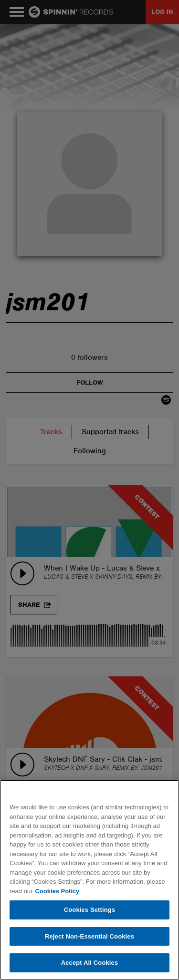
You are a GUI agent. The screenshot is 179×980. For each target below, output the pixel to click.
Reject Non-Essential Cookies (89, 936)
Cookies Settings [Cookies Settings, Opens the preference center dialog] (90, 910)
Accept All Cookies (90, 963)
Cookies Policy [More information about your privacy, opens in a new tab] (57, 891)
